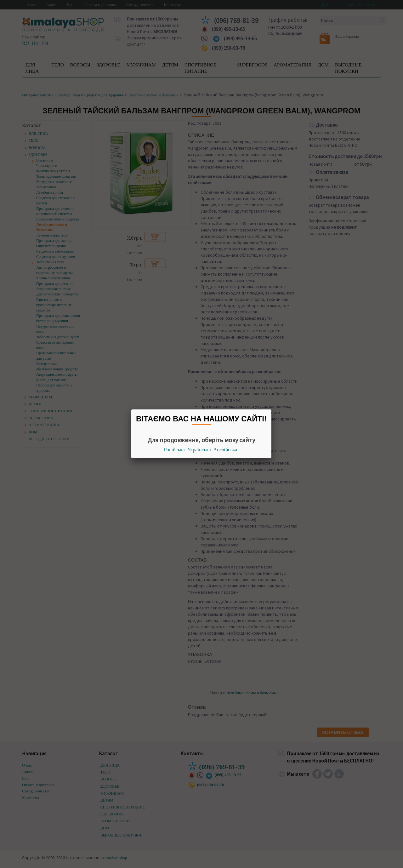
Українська (199, 450)
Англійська (225, 450)
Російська (174, 450)
